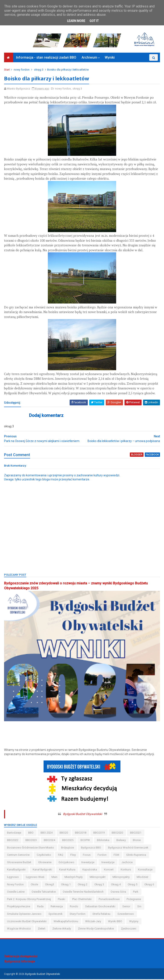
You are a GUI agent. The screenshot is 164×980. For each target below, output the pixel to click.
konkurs (126, 871)
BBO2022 (13, 841)
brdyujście (68, 848)
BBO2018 (81, 834)
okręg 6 (149, 885)
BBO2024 (50, 841)
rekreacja (57, 907)
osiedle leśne (16, 893)
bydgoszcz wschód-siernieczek (128, 848)
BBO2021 (136, 834)
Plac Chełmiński (82, 900)
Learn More (76, 21)
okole (35, 885)
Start (7, 71)
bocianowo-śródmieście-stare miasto (31, 848)
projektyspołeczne (19, 907)
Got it (94, 21)
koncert (109, 871)
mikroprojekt (98, 878)
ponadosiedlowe (109, 900)
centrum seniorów (19, 856)
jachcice (127, 863)
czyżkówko (44, 856)
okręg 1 (66, 885)
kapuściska (90, 871)
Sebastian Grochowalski (100, 907)
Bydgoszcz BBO (91, 848)
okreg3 (50, 885)
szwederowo (126, 915)
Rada (41, 907)
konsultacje (145, 871)
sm (140, 907)
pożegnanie (134, 900)
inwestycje (108, 863)
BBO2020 (118, 834)
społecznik (56, 915)
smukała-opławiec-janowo (24, 915)
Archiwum (89, 59)
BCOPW (85, 841)
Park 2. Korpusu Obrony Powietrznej (29, 900)
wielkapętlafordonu (66, 922)
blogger (137, 456)
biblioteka (103, 841)
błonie (137, 841)
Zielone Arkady (62, 930)
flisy (73, 856)
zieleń (42, 930)
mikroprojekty (121, 878)
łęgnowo (13, 878)
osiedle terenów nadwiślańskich (83, 893)
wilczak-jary (93, 922)
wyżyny (134, 922)
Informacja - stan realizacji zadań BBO (46, 59)
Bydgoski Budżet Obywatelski (83, 815)
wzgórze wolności (19, 930)
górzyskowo (67, 863)
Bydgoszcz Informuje (20, 963)
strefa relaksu (102, 915)
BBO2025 (68, 841)
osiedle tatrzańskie (44, 893)
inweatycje (88, 863)
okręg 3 (39, 71)
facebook (152, 456)
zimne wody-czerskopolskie (96, 930)
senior (127, 907)
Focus (87, 856)
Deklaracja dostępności (21, 957)
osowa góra (119, 893)
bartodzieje (14, 834)
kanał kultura (67, 871)
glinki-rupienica (136, 856)
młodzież (143, 878)
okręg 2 (83, 885)
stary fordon (78, 915)
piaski (62, 900)
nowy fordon (22, 71)
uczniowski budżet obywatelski (27, 922)
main (55, 878)
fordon (102, 856)
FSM (117, 856)
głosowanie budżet (19, 863)
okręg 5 (133, 885)
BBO (31, 834)
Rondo (74, 907)
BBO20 (64, 834)
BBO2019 (99, 834)
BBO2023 (31, 841)
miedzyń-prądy (74, 878)
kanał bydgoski (43, 871)
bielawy (121, 841)
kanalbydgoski (17, 871)
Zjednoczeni (129, 930)
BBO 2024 (47, 834)
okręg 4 (116, 885)
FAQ (61, 856)
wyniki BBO (115, 922)
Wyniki (110, 59)
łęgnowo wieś (35, 878)
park (136, 893)
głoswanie (45, 863)
